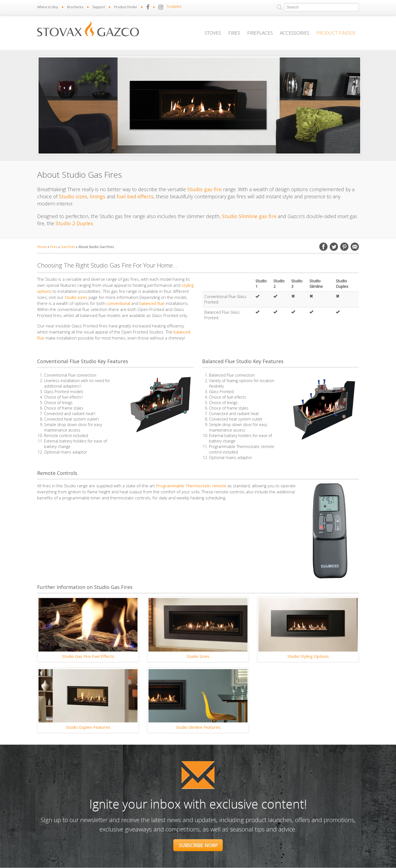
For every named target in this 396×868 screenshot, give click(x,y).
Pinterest (344, 247)
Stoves (213, 33)
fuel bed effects (135, 196)
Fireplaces (260, 33)
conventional (118, 303)
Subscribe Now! (198, 845)
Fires (234, 33)
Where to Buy (48, 7)
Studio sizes (73, 196)
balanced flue (152, 303)
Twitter (334, 247)
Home (42, 247)
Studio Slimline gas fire (249, 216)
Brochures (75, 7)
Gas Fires (68, 247)
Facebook (323, 247)
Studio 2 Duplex (74, 223)
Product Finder (126, 7)
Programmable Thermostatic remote (191, 486)
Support (99, 7)
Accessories (295, 33)
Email (355, 247)
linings (97, 196)
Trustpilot (174, 6)
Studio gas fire (204, 189)
